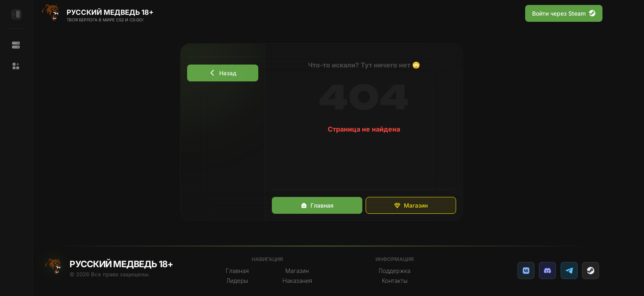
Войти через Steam (564, 13)
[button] (16, 66)
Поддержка (395, 271)
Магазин (411, 205)
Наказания (297, 281)
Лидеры (237, 281)
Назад (223, 73)
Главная (317, 205)
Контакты (395, 281)
